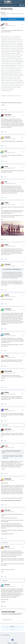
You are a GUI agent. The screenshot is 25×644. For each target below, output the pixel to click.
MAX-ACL (7, 547)
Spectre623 (8, 115)
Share (13, 627)
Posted (10, 25)
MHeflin (7, 392)
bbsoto (6, 409)
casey (3, 12)
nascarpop (7, 137)
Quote (5, 110)
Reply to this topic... (7, 620)
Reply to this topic (13, 19)
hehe (6, 151)
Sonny (6, 166)
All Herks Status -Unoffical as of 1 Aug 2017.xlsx (11, 500)
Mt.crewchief (8, 371)
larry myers (8, 510)
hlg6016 (7, 295)
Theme (9, 643)
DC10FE (7, 203)
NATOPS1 (7, 334)
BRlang (6, 245)
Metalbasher (8, 479)
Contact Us (15, 643)
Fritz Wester (8, 309)
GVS (6, 182)
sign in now (8, 614)
